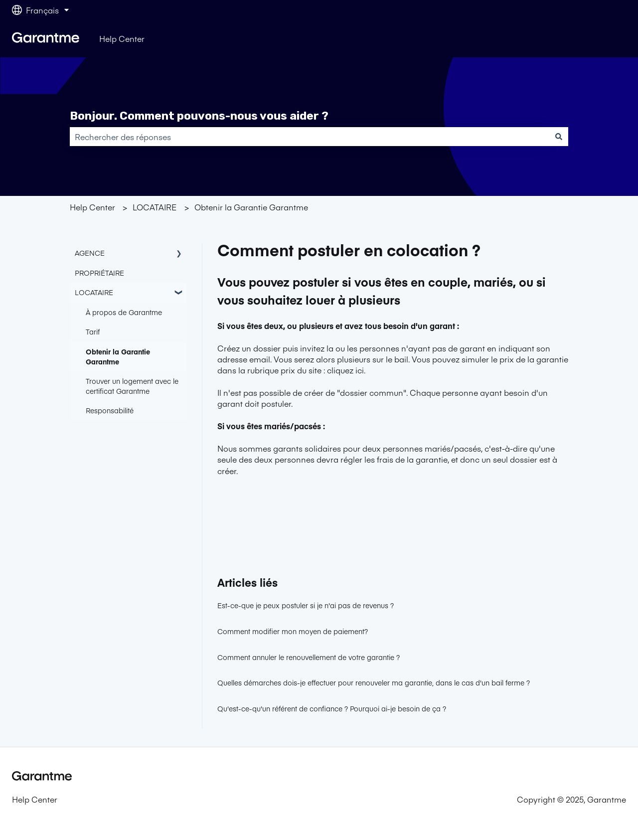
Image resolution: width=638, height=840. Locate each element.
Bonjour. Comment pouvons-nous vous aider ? (199, 116)
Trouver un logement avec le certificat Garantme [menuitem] (132, 386)
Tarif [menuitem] (93, 332)
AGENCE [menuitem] (90, 253)
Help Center (122, 38)
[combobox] (310, 137)
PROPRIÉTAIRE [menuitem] (99, 273)
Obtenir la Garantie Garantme (251, 207)
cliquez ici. (346, 370)
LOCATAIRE (155, 207)
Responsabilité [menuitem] (110, 410)
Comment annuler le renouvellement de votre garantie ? (309, 657)
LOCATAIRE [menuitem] (94, 292)
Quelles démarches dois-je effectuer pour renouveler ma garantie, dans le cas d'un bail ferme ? (374, 682)
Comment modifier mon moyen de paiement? (293, 631)
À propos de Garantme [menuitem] (124, 312)
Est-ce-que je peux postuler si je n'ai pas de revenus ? (306, 605)
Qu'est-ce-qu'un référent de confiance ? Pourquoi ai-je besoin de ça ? (332, 708)
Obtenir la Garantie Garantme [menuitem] (118, 356)
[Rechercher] (559, 137)
